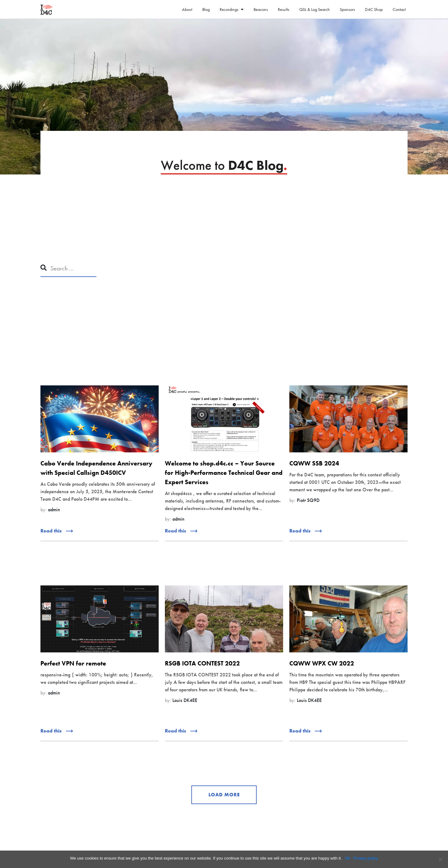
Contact (399, 9)
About (187, 9)
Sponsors (347, 9)
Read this (57, 531)
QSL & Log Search (315, 9)
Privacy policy (365, 858)
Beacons (261, 9)
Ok (348, 858)
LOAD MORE (224, 795)
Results (284, 9)
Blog (206, 9)
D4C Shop (374, 9)
